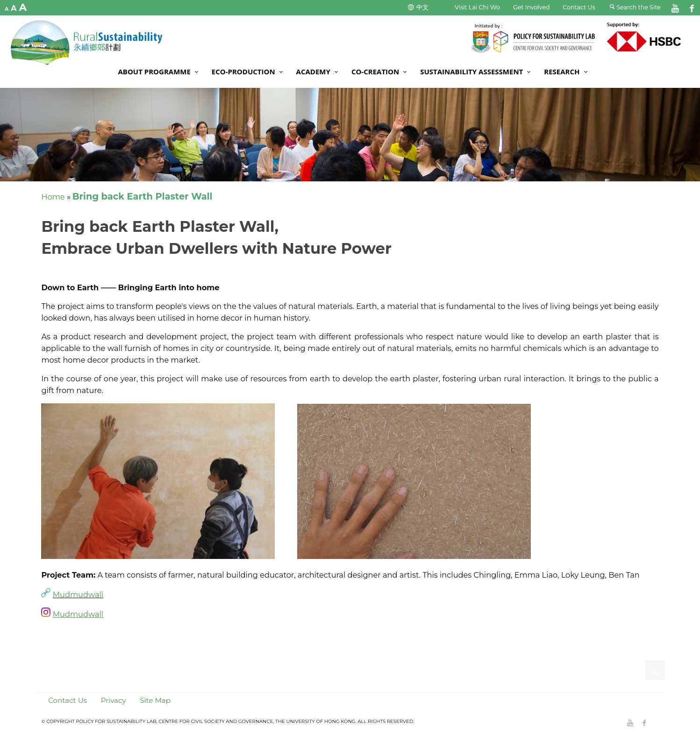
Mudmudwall (78, 594)
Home (53, 197)
